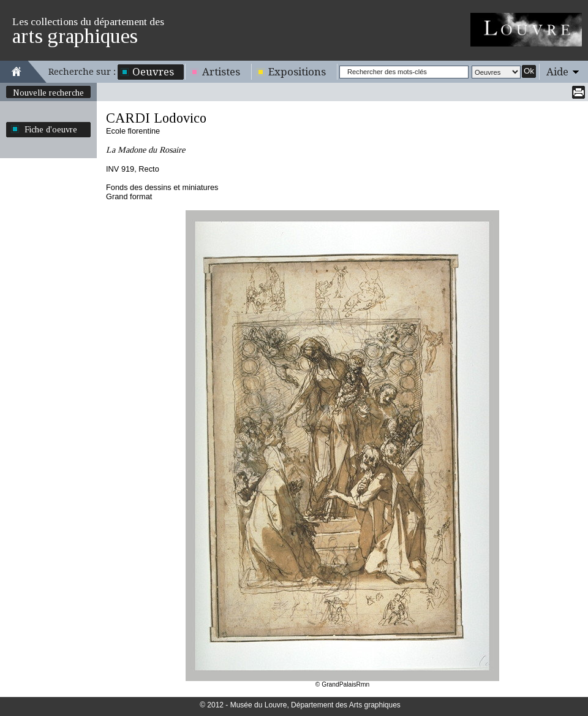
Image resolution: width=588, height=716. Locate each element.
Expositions (297, 72)
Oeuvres (153, 72)
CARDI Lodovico (156, 118)
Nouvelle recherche (48, 93)
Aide (557, 72)
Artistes (221, 72)
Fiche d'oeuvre (51, 129)
